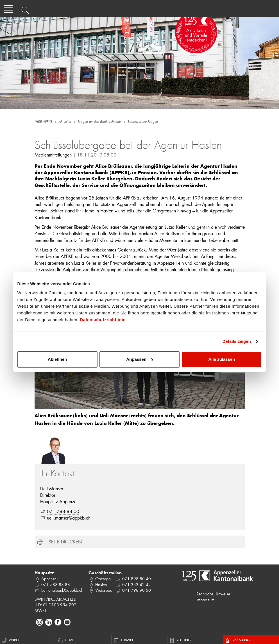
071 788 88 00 (63, 511)
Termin (123, 640)
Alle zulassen (222, 359)
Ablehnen (57, 359)
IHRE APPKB (43, 122)
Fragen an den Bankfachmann (99, 122)
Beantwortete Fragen (143, 122)
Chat (65, 640)
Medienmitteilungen (53, 155)
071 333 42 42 (137, 585)
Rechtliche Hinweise (213, 594)
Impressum (205, 600)
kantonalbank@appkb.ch (62, 590)
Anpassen (140, 359)
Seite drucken (65, 542)
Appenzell (50, 579)
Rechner (180, 640)
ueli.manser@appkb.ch (69, 518)
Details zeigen (237, 341)
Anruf (11, 640)
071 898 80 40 (137, 579)
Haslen (101, 585)
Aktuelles (65, 122)
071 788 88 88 (56, 585)
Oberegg (103, 579)
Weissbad (104, 590)
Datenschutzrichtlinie (103, 320)
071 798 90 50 (137, 590)
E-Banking (237, 640)
